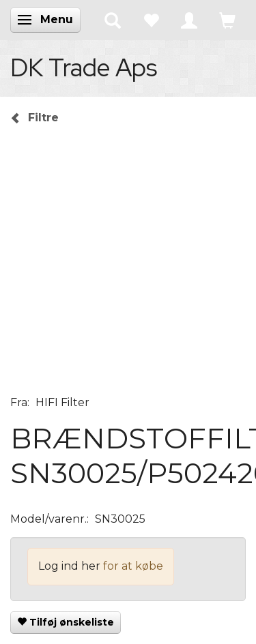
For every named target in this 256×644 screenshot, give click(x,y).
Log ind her (69, 566)
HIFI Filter (62, 402)
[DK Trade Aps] (84, 67)
